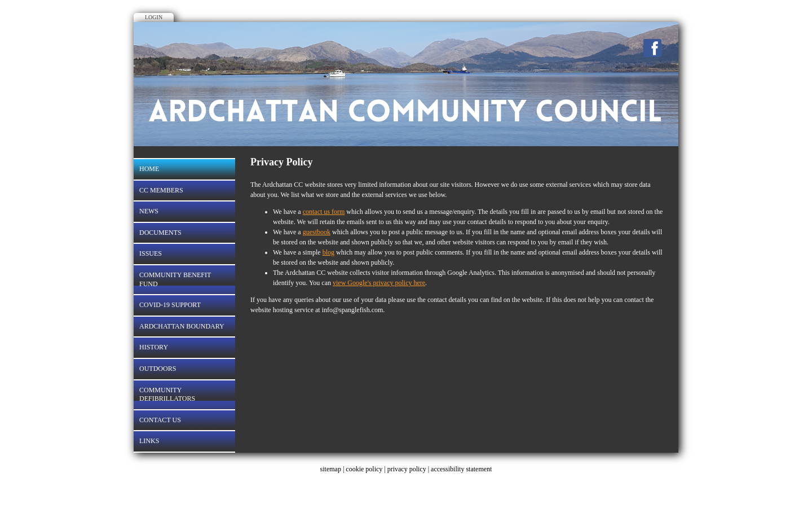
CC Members (161, 190)
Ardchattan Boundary (182, 326)
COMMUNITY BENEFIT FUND (175, 279)
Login (154, 17)
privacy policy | (409, 469)
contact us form (324, 212)
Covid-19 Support (170, 305)
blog (328, 252)
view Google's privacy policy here (379, 283)
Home (149, 169)
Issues (151, 253)
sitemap (331, 469)
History (154, 347)
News (149, 211)
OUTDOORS (158, 369)
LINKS (149, 441)
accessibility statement (461, 469)
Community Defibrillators (167, 395)
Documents (160, 233)
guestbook (317, 232)
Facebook (652, 48)
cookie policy (364, 469)
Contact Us (160, 420)
